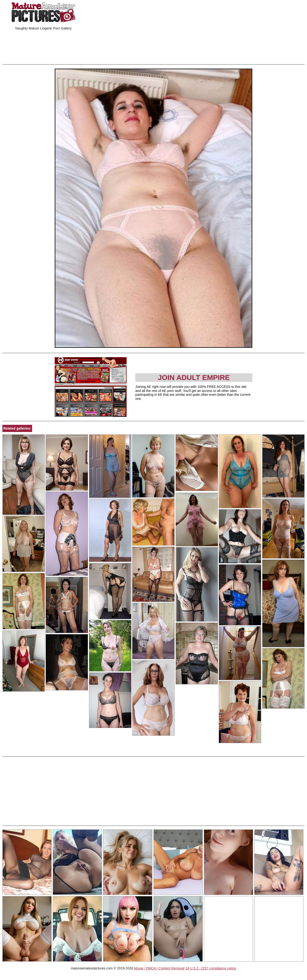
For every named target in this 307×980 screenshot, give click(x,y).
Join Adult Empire (194, 377)
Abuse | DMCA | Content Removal (159, 968)
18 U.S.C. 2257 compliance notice (211, 968)
